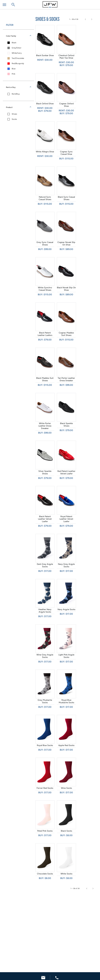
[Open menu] (4, 5)
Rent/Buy (16, 94)
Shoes (14, 114)
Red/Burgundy (18, 63)
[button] (18, 36)
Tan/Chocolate (18, 58)
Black (14, 43)
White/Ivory (17, 53)
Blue (14, 69)
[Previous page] (85, 19)
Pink (13, 74)
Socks (14, 119)
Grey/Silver (17, 48)
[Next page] (92, 19)
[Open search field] (13, 5)
